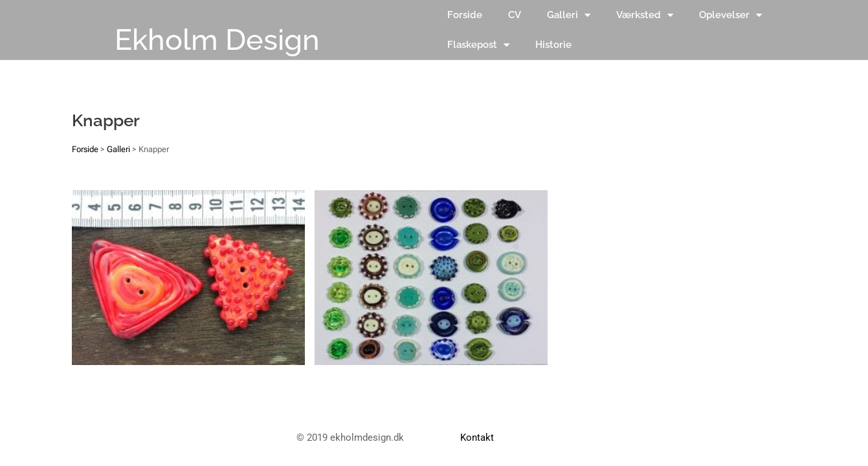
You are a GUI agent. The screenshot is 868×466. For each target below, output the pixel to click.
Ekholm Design (217, 40)
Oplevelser (730, 15)
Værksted (645, 15)
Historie (553, 45)
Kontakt (477, 438)
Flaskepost (478, 45)
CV (515, 15)
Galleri (569, 15)
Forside (465, 15)
